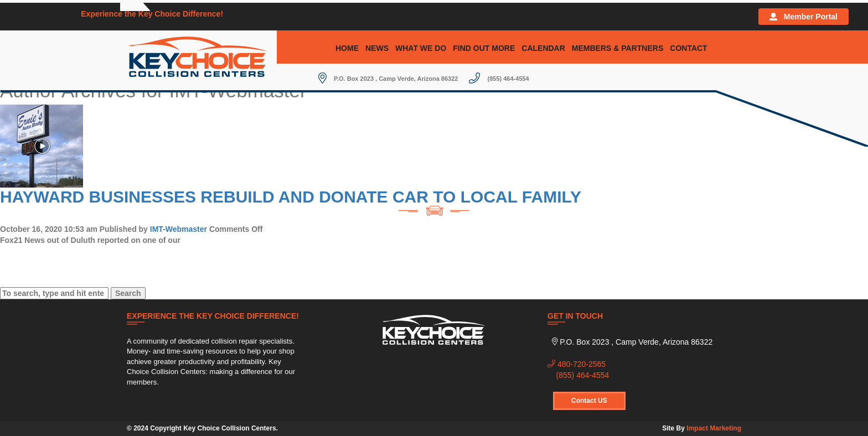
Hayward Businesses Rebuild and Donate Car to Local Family (291, 197)
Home (347, 48)
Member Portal (804, 17)
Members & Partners (618, 48)
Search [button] (128, 293)
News (377, 48)
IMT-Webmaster (179, 229)
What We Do (421, 48)
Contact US (589, 401)
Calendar (543, 48)
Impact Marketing (714, 428)
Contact (688, 48)
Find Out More (484, 48)
